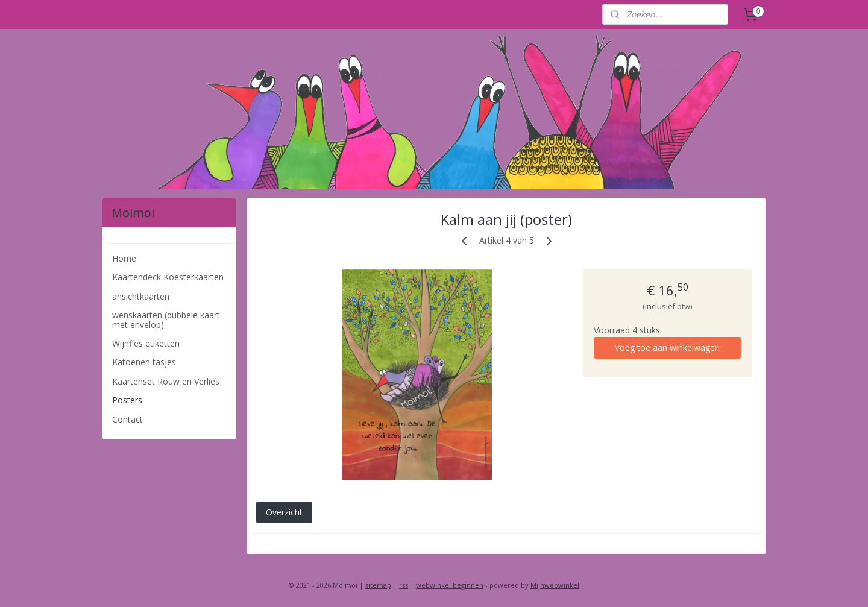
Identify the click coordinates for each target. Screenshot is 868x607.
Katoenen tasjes (144, 362)
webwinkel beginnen (450, 585)
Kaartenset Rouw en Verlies (166, 381)
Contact (127, 419)
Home (124, 258)
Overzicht (284, 512)
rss (404, 585)
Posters (127, 400)
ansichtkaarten (141, 296)
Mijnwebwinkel (555, 585)
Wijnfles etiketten (146, 343)
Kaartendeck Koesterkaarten (168, 277)
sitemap (378, 585)
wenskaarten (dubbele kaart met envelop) (166, 319)
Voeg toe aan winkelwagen (667, 348)
